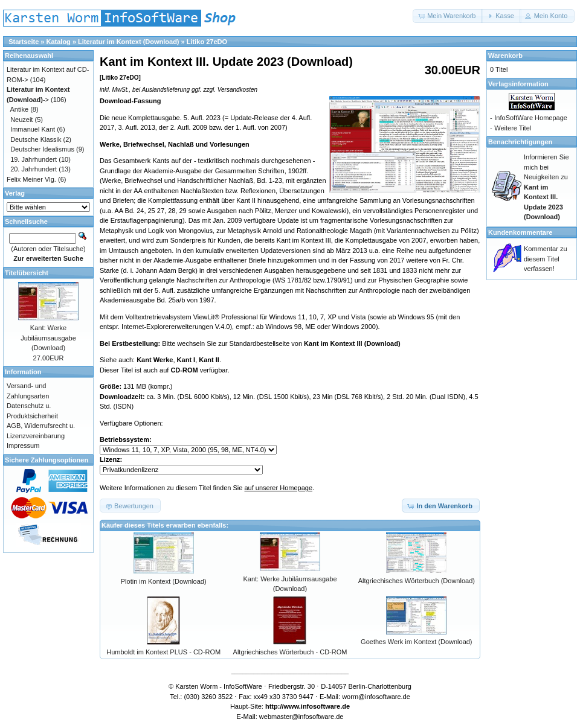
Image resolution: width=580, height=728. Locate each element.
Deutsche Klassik (36, 139)
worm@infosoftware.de (376, 697)
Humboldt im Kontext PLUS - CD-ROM (163, 652)
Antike (20, 109)
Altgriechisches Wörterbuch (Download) (417, 581)
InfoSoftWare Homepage (531, 118)
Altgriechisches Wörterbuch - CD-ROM (290, 652)
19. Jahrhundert (34, 159)
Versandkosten (237, 90)
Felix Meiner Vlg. (31, 179)
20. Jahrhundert (34, 169)
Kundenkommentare (520, 232)
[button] (448, 16)
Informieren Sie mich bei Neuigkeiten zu (546, 187)
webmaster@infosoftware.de (301, 717)
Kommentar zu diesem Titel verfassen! (546, 259)
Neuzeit (21, 120)
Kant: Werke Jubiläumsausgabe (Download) (48, 338)
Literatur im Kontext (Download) (128, 42)
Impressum (23, 445)
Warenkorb (505, 56)
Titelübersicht (27, 273)
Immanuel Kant (33, 129)
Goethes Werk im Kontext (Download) (416, 642)
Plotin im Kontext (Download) (164, 581)
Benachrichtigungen (520, 142)
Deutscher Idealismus (42, 149)
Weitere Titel (513, 128)
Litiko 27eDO (207, 42)
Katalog (59, 42)
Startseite (24, 42)
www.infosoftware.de (317, 706)
